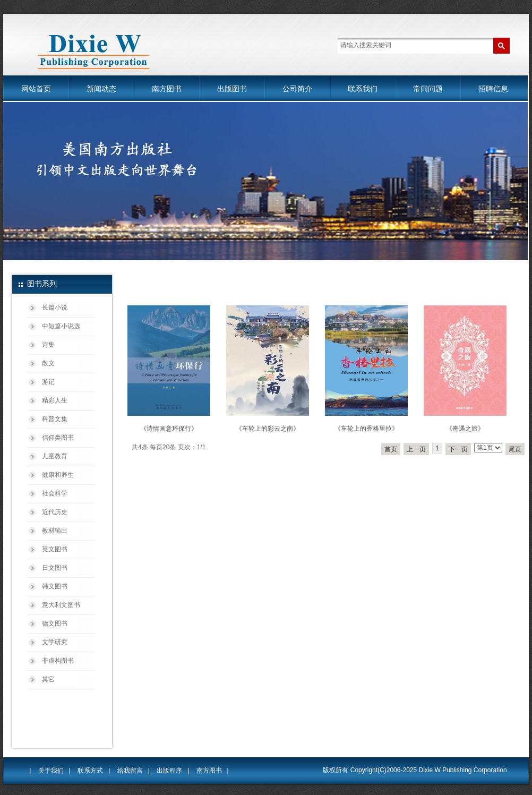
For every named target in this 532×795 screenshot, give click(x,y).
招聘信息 (493, 89)
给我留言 (130, 771)
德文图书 (55, 623)
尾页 (515, 449)
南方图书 (167, 89)
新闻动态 (101, 89)
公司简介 (297, 89)
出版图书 (232, 89)
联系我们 (363, 89)
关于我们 (51, 771)
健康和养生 (58, 475)
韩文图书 (55, 586)
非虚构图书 (58, 661)
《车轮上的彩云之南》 (268, 429)
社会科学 (55, 493)
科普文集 (55, 419)
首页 (391, 449)
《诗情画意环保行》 (169, 429)
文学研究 (55, 642)
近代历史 (55, 512)
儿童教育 (55, 456)
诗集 (48, 345)
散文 (48, 363)
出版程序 (169, 771)
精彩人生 (55, 400)
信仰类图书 (58, 438)
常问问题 (428, 89)
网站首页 (36, 89)
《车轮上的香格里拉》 (366, 429)
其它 (48, 679)
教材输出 (55, 531)
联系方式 (90, 771)
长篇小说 (55, 307)
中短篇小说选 (61, 326)
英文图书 (55, 549)
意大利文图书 (61, 605)
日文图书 (55, 568)
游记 (48, 382)
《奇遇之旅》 (465, 429)
